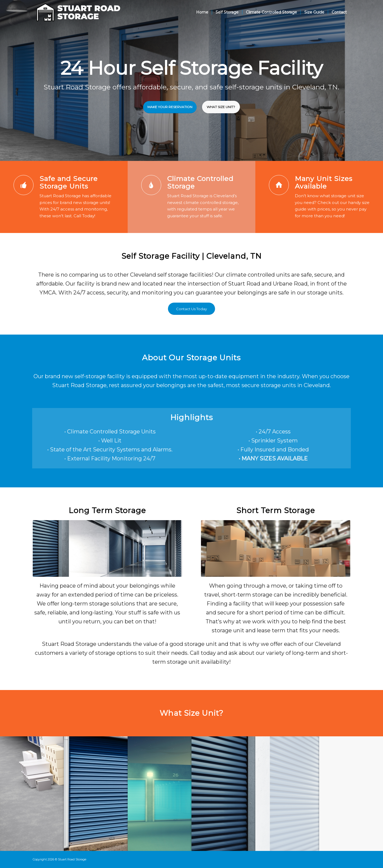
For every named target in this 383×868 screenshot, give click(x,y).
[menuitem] (202, 12)
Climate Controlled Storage (200, 182)
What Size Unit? (221, 106)
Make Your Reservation (170, 106)
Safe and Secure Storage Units (69, 182)
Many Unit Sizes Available (324, 182)
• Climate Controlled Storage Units (118, 432)
